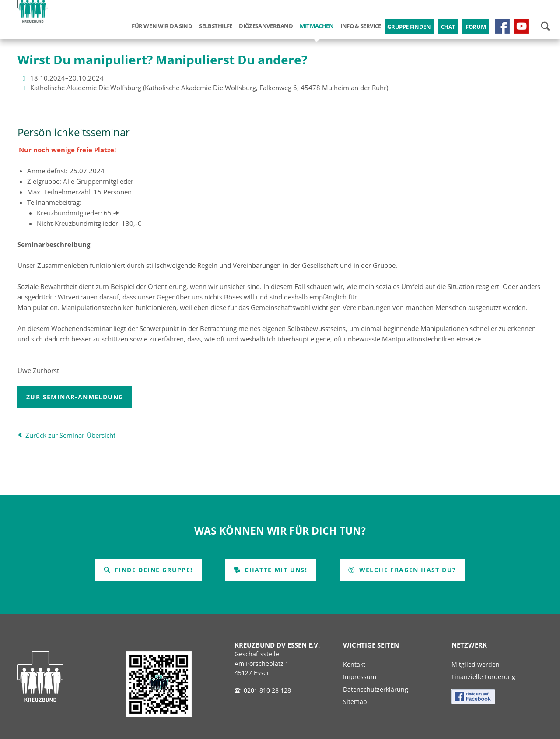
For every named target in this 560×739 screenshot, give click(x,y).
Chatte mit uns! (275, 570)
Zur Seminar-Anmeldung (75, 397)
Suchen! (545, 26)
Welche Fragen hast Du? (406, 570)
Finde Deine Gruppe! (153, 570)
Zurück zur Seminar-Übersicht (70, 435)
